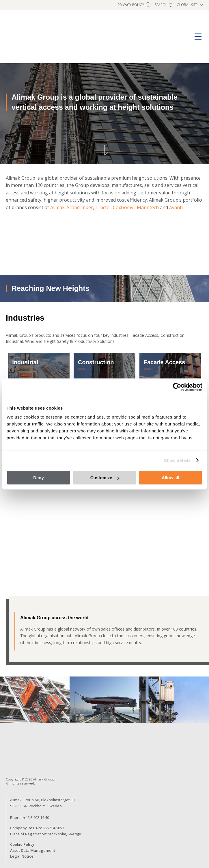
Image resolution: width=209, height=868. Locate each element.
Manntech (148, 207)
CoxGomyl (124, 207)
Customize (105, 478)
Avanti (176, 207)
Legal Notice (22, 856)
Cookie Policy (22, 844)
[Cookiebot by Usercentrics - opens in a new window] (177, 387)
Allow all (170, 478)
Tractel (103, 207)
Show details (177, 460)
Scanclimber (80, 207)
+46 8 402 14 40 (36, 817)
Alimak (57, 207)
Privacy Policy (134, 5)
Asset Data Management (33, 850)
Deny (39, 478)
